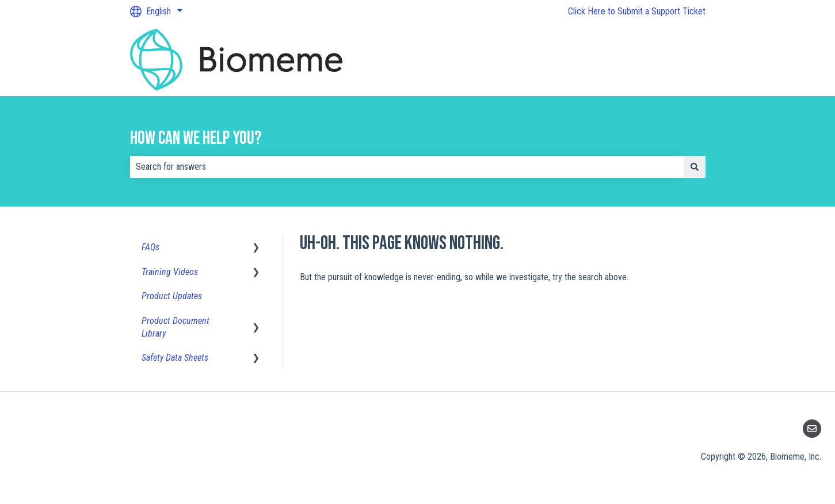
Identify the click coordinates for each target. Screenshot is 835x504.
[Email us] (812, 429)
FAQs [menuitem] (150, 247)
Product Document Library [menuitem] (176, 327)
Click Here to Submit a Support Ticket (637, 11)
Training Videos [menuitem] (170, 272)
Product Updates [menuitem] (172, 296)
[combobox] (407, 167)
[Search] (695, 167)
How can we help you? (196, 138)
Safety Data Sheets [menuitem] (175, 358)
